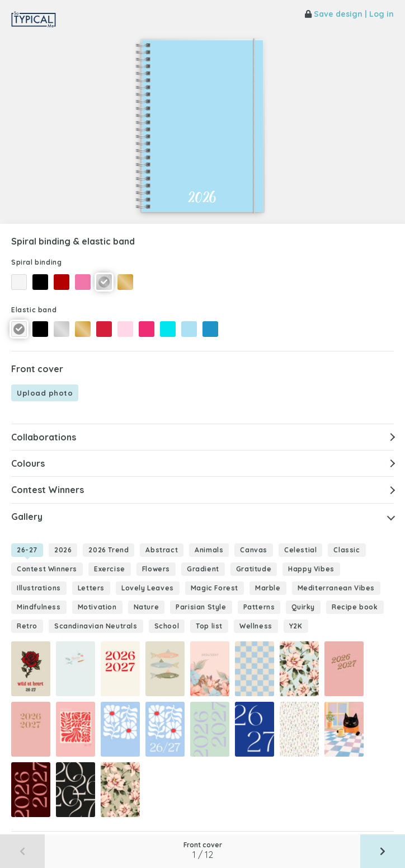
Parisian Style (201, 607)
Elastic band (34, 310)
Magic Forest (215, 588)
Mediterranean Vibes (336, 588)
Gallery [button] (27, 517)
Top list (209, 626)
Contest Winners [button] (48, 490)
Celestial (300, 550)
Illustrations (39, 588)
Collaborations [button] (44, 437)
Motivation (97, 607)
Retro (27, 626)
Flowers (156, 569)
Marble (268, 588)
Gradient (203, 569)
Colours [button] (28, 463)
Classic (347, 550)
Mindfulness (39, 607)
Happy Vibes (311, 569)
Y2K (296, 626)
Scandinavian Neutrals (96, 626)
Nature (147, 607)
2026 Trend (109, 550)
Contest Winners (47, 569)
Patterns (259, 607)
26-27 (27, 550)
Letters (91, 588)
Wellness (256, 626)
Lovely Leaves (148, 588)
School (167, 626)
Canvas (254, 550)
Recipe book (355, 607)
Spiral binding (36, 262)
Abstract (162, 550)
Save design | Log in (349, 14)
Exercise (110, 569)
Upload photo (45, 393)
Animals (209, 550)
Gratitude (254, 569)
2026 (63, 550)
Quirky (303, 607)
